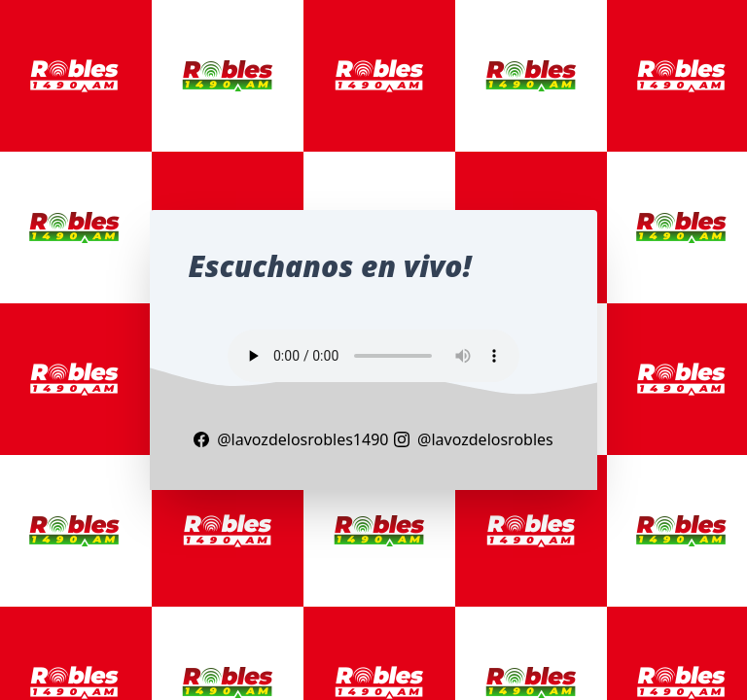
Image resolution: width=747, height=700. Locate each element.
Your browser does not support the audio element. (373, 356)
